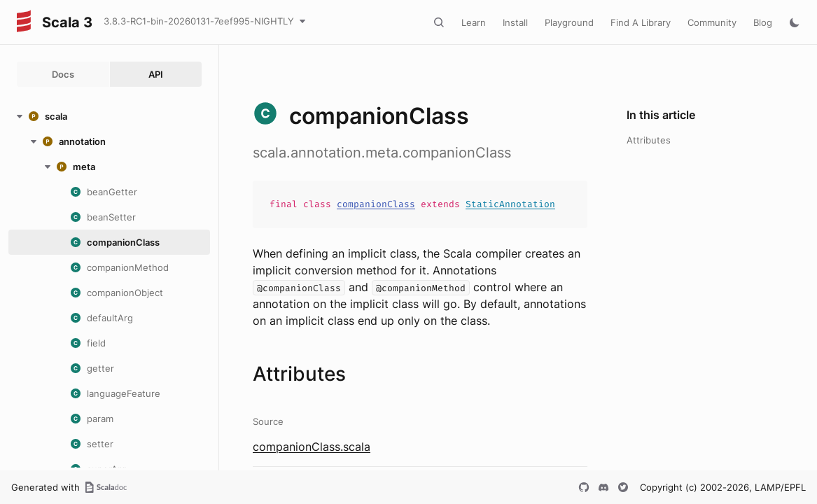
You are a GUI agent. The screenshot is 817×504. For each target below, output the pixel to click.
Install (515, 22)
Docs (63, 74)
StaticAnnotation (510, 204)
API (156, 74)
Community (712, 22)
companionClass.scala (312, 447)
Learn (474, 22)
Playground (569, 22)
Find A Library (641, 22)
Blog (763, 22)
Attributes (649, 140)
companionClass (376, 204)
